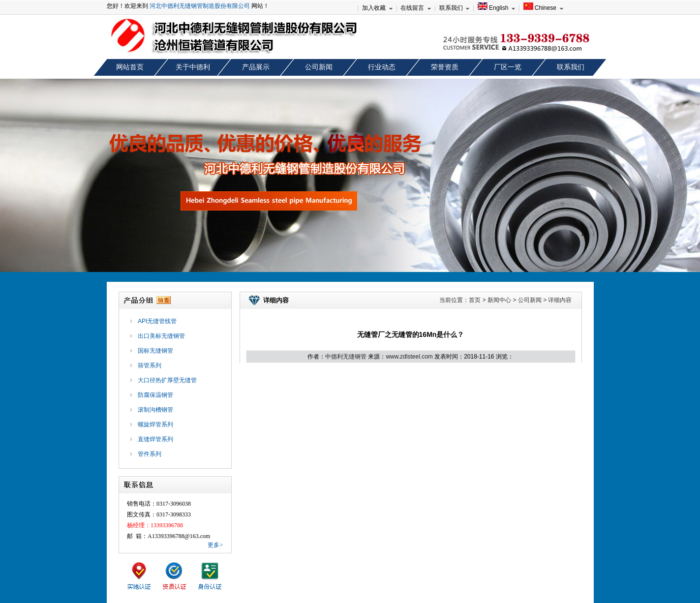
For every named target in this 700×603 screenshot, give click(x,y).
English (493, 8)
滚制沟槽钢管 (155, 410)
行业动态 (382, 67)
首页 (475, 300)
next (684, 179)
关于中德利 (193, 67)
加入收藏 (374, 8)
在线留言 (412, 8)
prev (16, 179)
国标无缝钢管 (155, 351)
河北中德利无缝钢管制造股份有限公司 (200, 6)
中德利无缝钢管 (346, 357)
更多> (215, 545)
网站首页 (130, 67)
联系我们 (451, 8)
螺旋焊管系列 (155, 424)
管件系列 (150, 454)
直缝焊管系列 (155, 439)
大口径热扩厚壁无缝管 (167, 380)
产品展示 (256, 67)
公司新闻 (319, 67)
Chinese (540, 8)
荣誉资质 (445, 67)
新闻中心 (499, 300)
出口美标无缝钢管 (161, 336)
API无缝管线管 (157, 321)
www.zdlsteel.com (409, 357)
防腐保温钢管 (155, 395)
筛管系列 (150, 365)
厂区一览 (508, 67)
